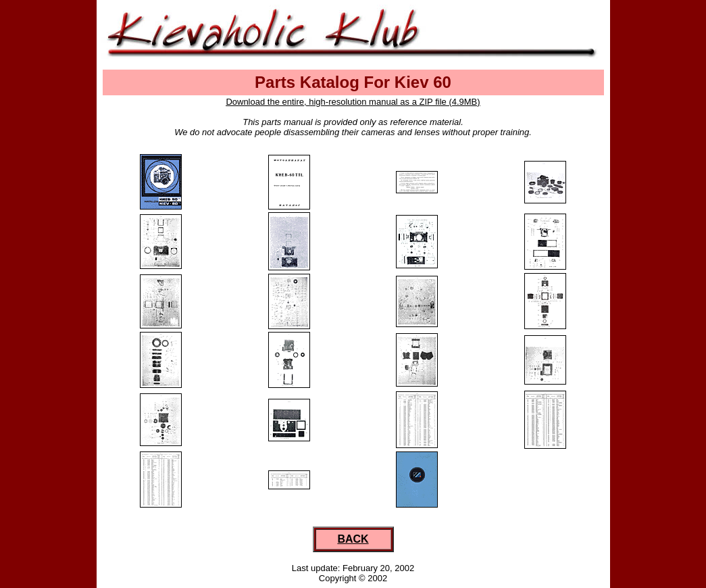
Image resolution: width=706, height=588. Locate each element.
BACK (353, 539)
